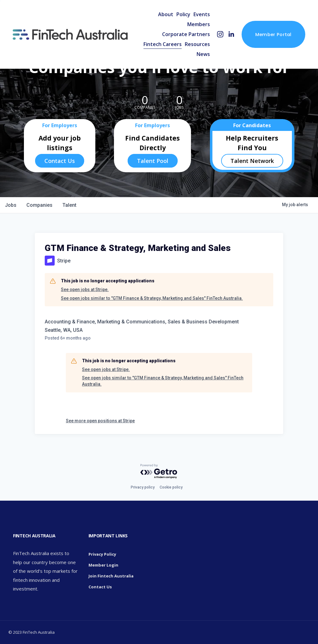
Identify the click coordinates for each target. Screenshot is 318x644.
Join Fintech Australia (111, 576)
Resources (197, 44)
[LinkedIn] (231, 34)
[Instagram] (220, 34)
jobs (11, 205)
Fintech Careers (163, 44)
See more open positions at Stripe (100, 421)
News (203, 54)
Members (199, 24)
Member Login (103, 565)
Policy (183, 14)
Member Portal (273, 34)
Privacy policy (143, 487)
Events (202, 14)
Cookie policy (171, 487)
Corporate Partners (186, 34)
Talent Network (252, 161)
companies (39, 205)
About (166, 14)
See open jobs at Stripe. (85, 290)
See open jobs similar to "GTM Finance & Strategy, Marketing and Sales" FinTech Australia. (152, 298)
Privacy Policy (102, 554)
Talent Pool (153, 161)
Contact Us (60, 161)
